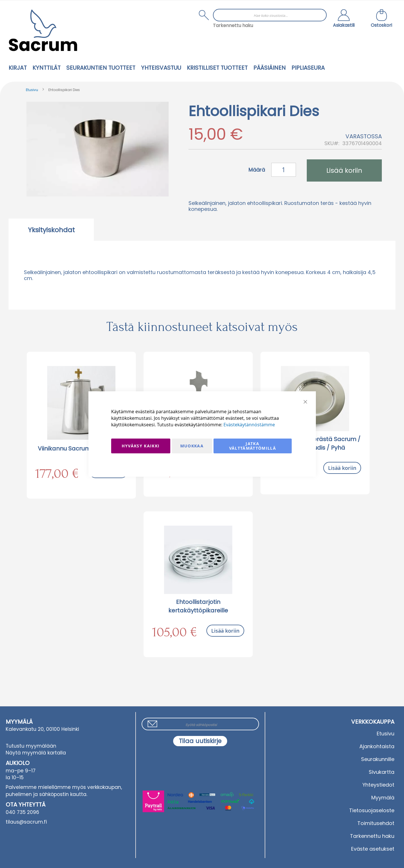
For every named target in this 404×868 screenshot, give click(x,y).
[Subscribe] (200, 741)
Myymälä (383, 798)
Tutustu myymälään (31, 746)
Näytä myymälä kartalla (36, 753)
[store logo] (43, 30)
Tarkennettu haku (233, 25)
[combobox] (270, 15)
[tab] (51, 230)
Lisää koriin (342, 468)
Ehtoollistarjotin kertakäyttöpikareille (198, 606)
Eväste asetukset (373, 849)
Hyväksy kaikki (141, 446)
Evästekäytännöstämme (249, 425)
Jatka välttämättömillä (253, 446)
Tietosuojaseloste (372, 810)
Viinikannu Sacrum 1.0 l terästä (81, 449)
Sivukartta (382, 772)
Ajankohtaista (377, 746)
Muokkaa (192, 446)
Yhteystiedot (378, 785)
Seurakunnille (378, 759)
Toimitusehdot (376, 823)
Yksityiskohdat (51, 230)
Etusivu (32, 90)
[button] (344, 19)
